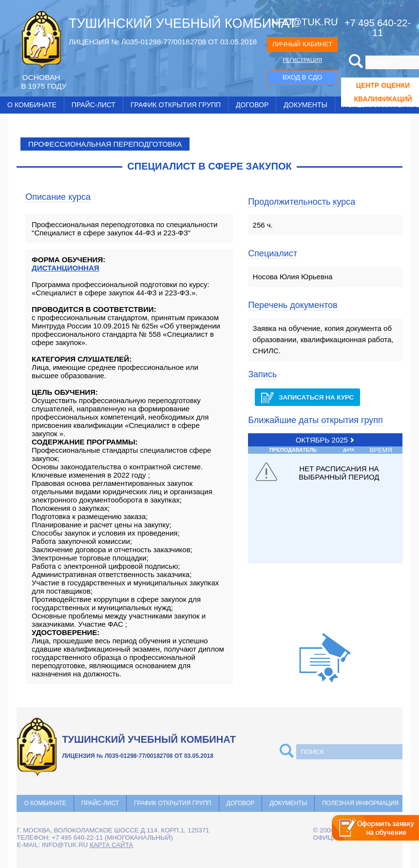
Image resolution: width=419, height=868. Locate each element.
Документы (305, 105)
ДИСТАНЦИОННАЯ (66, 268)
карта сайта (111, 845)
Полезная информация (360, 803)
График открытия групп (176, 105)
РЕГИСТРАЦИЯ (302, 60)
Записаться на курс (307, 397)
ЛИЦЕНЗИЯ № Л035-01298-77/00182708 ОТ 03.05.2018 (163, 42)
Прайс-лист (94, 105)
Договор (252, 105)
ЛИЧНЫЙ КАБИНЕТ (302, 44)
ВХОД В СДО (302, 77)
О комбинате (32, 105)
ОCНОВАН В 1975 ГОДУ (44, 82)
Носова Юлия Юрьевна (293, 277)
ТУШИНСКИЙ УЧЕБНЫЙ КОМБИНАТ (183, 23)
